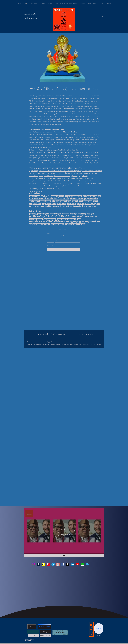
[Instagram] (33, 564)
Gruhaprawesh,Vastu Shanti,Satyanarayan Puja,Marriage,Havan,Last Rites (54, 150)
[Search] (102, 16)
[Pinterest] (48, 564)
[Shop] (45, 632)
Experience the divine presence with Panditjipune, (47, 129)
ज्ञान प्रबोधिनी (79, 206)
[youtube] (78, 564)
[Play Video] (64, 534)
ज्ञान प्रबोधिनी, (60, 224)
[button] (32, 627)
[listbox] (32, 627)
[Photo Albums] (60, 632)
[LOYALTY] (91, 629)
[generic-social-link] (82, 564)
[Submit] (63, 250)
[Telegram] (53, 564)
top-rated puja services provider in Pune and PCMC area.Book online (53, 132)
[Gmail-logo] (58, 564)
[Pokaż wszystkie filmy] (64, 555)
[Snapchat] (43, 564)
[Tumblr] (38, 564)
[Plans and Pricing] (45, 627)
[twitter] (68, 564)
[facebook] (63, 564)
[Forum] (33, 636)
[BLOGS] (33, 632)
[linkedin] (73, 564)
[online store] (45, 636)
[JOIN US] (99, 629)
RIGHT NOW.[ (50, 168)
